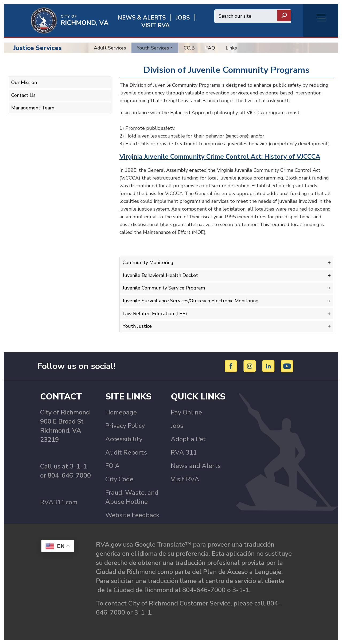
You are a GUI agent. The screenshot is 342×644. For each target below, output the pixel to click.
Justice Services (38, 48)
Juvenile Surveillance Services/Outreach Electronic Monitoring (191, 301)
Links (231, 48)
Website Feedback (132, 515)
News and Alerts (196, 466)
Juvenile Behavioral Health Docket (160, 275)
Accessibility (124, 439)
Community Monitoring (148, 262)
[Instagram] (250, 366)
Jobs (177, 426)
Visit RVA (185, 479)
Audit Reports (126, 452)
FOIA (112, 466)
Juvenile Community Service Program (164, 288)
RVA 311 (184, 452)
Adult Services (110, 48)
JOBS (183, 18)
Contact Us (23, 95)
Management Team (33, 108)
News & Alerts (142, 18)
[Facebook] (232, 366)
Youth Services (153, 48)
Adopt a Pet (188, 439)
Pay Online (186, 412)
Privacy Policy (125, 426)
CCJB (189, 48)
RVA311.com (59, 502)
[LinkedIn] (269, 366)
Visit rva (156, 26)
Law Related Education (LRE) (155, 314)
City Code (119, 479)
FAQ (210, 48)
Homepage (121, 412)
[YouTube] (287, 366)
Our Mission (24, 82)
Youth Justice (137, 326)
